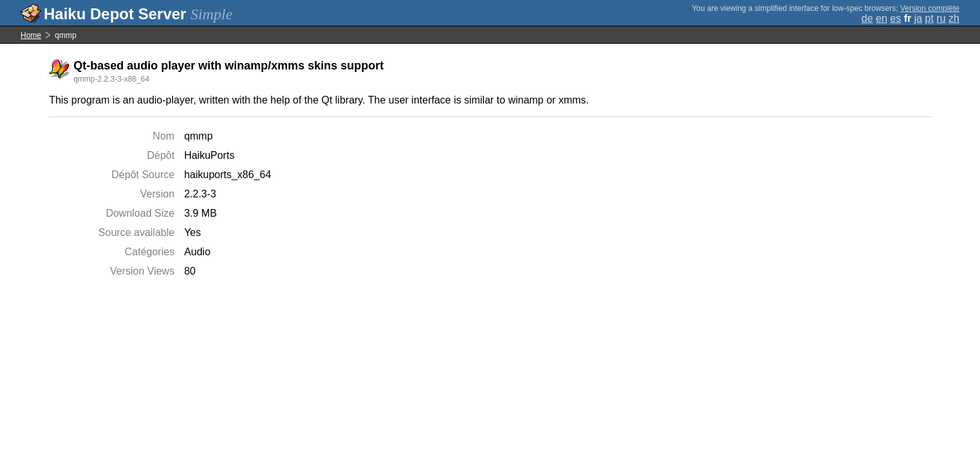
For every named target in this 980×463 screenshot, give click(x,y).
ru (941, 18)
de (867, 18)
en (882, 18)
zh (954, 18)
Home (31, 35)
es (895, 18)
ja (918, 18)
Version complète (930, 8)
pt (929, 18)
